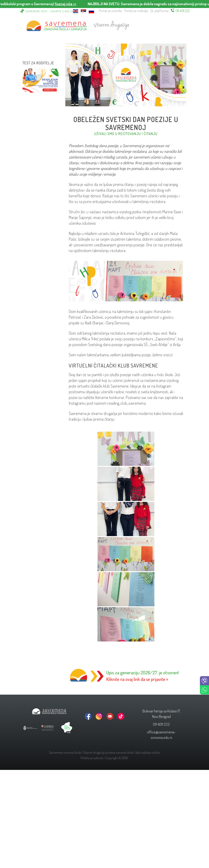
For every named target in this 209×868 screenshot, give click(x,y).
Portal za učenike (110, 11)
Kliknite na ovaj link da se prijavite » (137, 679)
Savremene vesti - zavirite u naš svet (51, 11)
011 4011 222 (183, 11)
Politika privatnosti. (92, 758)
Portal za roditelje (136, 11)
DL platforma (159, 11)
